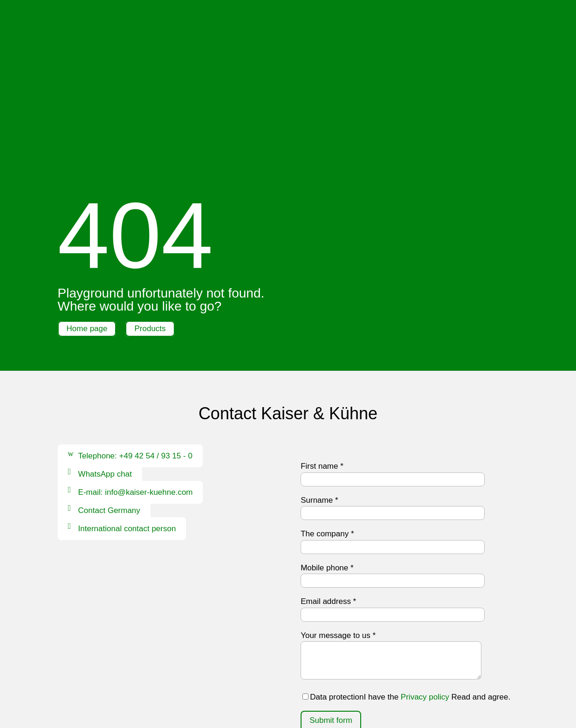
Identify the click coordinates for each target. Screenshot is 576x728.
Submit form (331, 602)
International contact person (127, 411)
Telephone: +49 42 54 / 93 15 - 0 (135, 338)
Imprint (238, 693)
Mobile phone (327, 449)
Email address (328, 483)
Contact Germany (109, 392)
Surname (319, 382)
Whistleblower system (310, 705)
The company (327, 416)
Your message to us (338, 517)
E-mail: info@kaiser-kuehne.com (136, 374)
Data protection (284, 693)
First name (322, 348)
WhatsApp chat (105, 356)
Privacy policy (425, 579)
